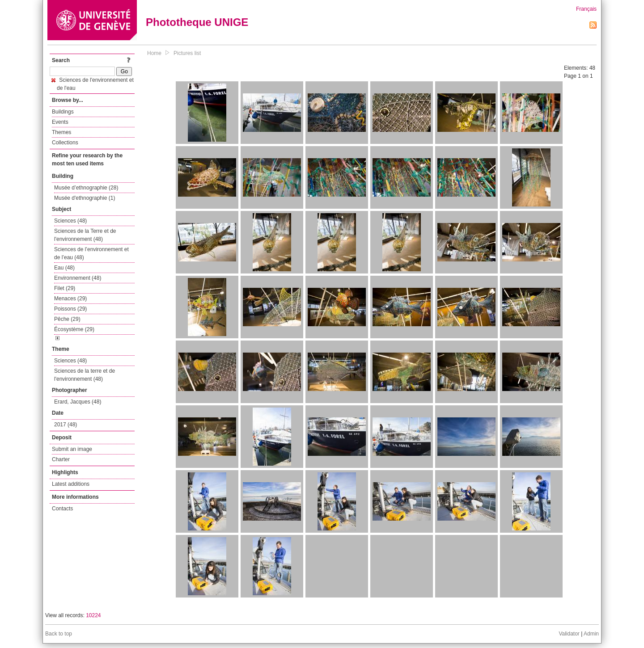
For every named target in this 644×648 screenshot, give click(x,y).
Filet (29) (65, 288)
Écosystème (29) (74, 329)
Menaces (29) (70, 299)
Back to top (59, 634)
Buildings (63, 112)
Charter (61, 459)
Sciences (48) (70, 221)
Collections (65, 143)
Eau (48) (64, 268)
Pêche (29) (67, 319)
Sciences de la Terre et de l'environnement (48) (85, 235)
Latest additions (71, 484)
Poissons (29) (70, 309)
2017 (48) (66, 425)
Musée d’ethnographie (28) (86, 188)
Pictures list (187, 53)
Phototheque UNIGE (197, 22)
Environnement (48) (78, 278)
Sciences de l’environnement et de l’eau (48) (91, 253)
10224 (93, 615)
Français (586, 9)
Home (154, 53)
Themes (61, 132)
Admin (591, 634)
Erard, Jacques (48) (78, 402)
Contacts (62, 509)
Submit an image (72, 449)
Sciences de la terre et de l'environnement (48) (85, 375)
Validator (569, 634)
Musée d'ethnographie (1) (85, 198)
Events (60, 122)
